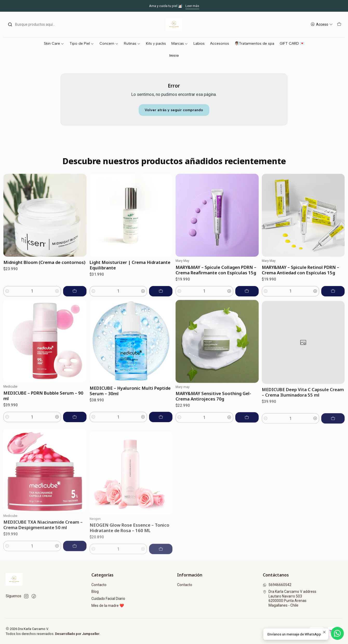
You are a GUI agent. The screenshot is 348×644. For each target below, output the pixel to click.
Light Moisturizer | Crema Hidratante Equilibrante (130, 276)
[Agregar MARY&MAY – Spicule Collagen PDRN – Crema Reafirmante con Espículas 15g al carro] (247, 309)
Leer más (192, 6)
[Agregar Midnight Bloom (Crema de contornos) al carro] (75, 297)
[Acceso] (322, 25)
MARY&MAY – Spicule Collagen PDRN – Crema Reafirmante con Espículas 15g (216, 288)
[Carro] (339, 25)
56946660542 (277, 585)
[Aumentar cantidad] (57, 297)
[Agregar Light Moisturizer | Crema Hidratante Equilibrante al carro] (161, 302)
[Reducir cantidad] (7, 297)
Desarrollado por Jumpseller (77, 634)
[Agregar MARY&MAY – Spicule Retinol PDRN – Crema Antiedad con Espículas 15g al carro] (333, 315)
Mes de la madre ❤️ (108, 606)
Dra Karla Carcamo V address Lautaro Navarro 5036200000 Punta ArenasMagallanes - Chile (290, 598)
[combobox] (34, 24)
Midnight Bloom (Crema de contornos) (44, 268)
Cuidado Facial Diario (108, 599)
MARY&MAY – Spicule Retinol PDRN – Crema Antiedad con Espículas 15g (300, 294)
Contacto (99, 585)
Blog (95, 592)
